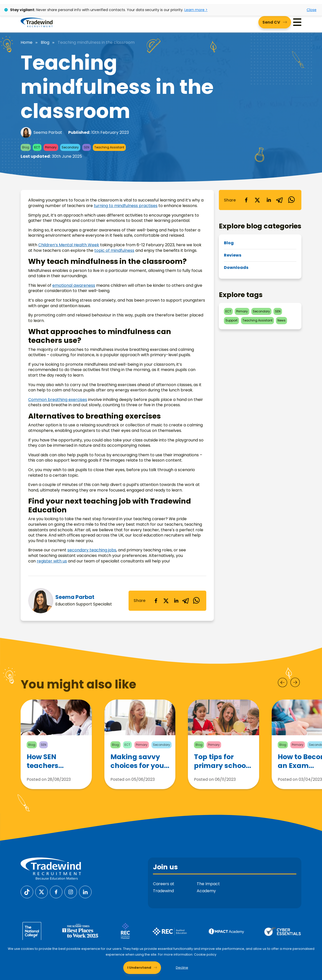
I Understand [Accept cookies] (139, 968)
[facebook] (156, 601)
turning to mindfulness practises (126, 206)
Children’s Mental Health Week (69, 245)
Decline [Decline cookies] (182, 968)
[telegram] (186, 601)
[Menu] (297, 22)
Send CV (271, 22)
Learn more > (196, 10)
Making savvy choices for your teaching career (139, 761)
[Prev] (283, 682)
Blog (45, 43)
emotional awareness (74, 285)
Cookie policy (205, 954)
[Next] (295, 682)
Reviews (233, 255)
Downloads (236, 268)
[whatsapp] (196, 601)
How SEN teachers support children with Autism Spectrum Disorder (50, 761)
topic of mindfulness (114, 250)
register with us (52, 561)
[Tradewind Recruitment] (37, 22)
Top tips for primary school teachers (221, 762)
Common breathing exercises (58, 400)
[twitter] (166, 601)
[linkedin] (176, 601)
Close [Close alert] (312, 10)
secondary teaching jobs (92, 550)
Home (27, 43)
